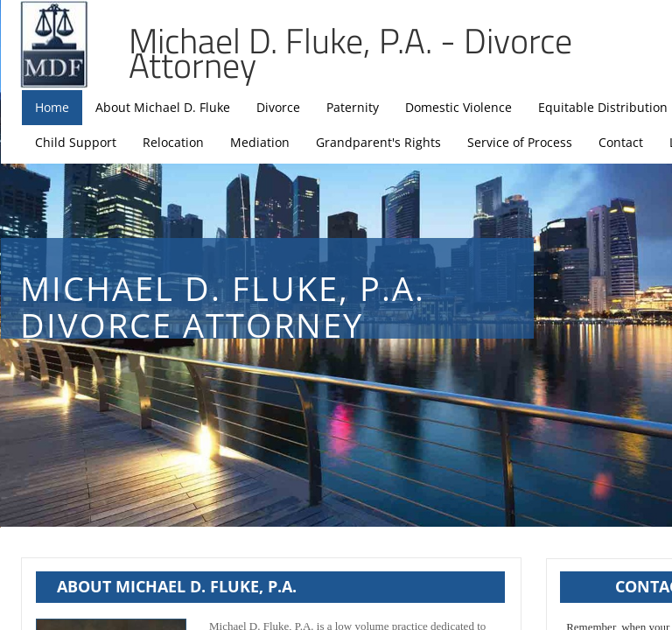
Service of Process (520, 142)
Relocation (173, 142)
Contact (621, 142)
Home (52, 107)
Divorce (278, 107)
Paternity (353, 107)
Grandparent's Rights (378, 142)
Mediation (260, 142)
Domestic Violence (458, 107)
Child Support (76, 142)
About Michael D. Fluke (163, 107)
